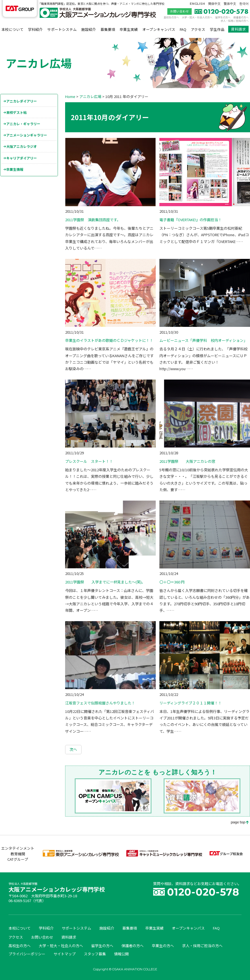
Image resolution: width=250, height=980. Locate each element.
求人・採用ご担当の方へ (235, 21)
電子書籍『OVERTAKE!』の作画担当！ (191, 220)
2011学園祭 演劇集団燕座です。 (93, 220)
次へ (73, 749)
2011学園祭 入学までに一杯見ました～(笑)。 (105, 582)
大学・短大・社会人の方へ (197, 17)
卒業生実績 (129, 29)
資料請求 (238, 29)
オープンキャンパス (159, 29)
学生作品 (217, 29)
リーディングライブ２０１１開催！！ (191, 703)
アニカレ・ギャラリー (23, 124)
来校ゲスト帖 (16, 112)
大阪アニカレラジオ (22, 146)
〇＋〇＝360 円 (172, 582)
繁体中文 (230, 4)
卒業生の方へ (163, 946)
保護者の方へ (241, 17)
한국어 (244, 4)
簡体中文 (214, 4)
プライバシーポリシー (27, 954)
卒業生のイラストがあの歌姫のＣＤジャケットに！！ (109, 340)
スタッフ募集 (95, 954)
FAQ (183, 29)
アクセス (198, 29)
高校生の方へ (171, 17)
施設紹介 (89, 29)
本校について (12, 29)
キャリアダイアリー (22, 158)
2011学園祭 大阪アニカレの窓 (187, 461)
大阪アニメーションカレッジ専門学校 (57, 888)
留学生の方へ (223, 17)
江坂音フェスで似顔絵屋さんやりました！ (100, 703)
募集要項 (108, 29)
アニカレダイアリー (22, 101)
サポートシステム (62, 29)
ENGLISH (197, 4)
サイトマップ (65, 954)
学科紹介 (35, 29)
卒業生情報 (15, 169)
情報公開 (121, 954)
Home (70, 96)
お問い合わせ (180, 11)
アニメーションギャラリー (27, 135)
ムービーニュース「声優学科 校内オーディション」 (203, 340)
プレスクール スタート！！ (89, 461)
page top (236, 823)
